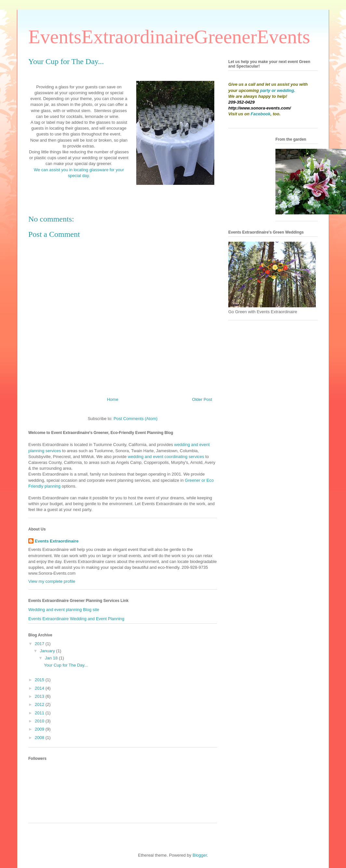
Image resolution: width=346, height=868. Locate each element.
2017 (40, 644)
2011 (40, 713)
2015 (40, 680)
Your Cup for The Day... (66, 665)
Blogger (200, 855)
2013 (40, 696)
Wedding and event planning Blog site (64, 610)
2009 (40, 729)
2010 (40, 721)
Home (113, 399)
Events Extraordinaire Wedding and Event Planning (76, 619)
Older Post (202, 399)
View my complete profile (52, 581)
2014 (40, 688)
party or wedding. (278, 90)
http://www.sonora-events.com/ (259, 108)
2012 (40, 704)
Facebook (261, 114)
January (48, 651)
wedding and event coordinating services (166, 457)
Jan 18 (52, 658)
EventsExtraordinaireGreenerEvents (169, 37)
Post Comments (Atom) (135, 419)
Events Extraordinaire (57, 541)
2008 (40, 738)
